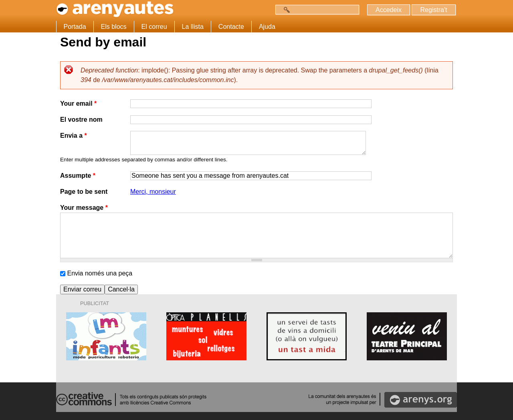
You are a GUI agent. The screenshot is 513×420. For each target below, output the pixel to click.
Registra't (433, 10)
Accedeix (389, 10)
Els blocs (114, 27)
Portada (75, 27)
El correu (154, 27)
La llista (193, 27)
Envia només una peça (100, 273)
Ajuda (267, 27)
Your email (78, 103)
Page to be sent (84, 192)
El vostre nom (81, 120)
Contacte (231, 27)
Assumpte (78, 176)
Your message (84, 208)
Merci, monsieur (153, 192)
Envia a (74, 136)
